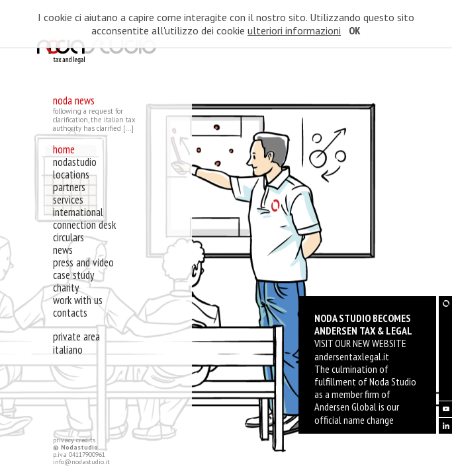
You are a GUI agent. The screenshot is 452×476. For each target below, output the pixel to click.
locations (71, 175)
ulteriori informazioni (294, 30)
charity (66, 288)
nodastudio (75, 162)
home (64, 149)
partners (69, 187)
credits (86, 440)
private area (76, 337)
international (78, 212)
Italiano (68, 350)
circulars (68, 237)
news (63, 250)
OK (355, 30)
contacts (70, 313)
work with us (78, 300)
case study (73, 275)
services (68, 200)
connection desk (84, 225)
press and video (83, 262)
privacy (64, 440)
